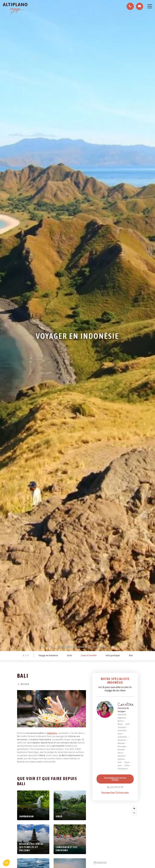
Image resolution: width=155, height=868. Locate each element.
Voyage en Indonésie (48, 655)
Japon (127, 762)
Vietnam (121, 759)
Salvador (122, 756)
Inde (120, 762)
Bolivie (121, 721)
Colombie (122, 727)
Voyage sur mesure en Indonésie (74, 647)
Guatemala (122, 737)
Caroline (126, 705)
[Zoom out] (134, 813)
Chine (127, 765)
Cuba (120, 734)
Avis (131, 655)
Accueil (42, 647)
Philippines (123, 769)
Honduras (122, 740)
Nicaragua (122, 746)
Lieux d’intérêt (100, 647)
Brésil (120, 724)
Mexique (121, 743)
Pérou (120, 753)
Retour (23, 684)
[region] (115, 835)
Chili (127, 724)
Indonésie (52, 733)
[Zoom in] (134, 808)
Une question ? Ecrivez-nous (115, 792)
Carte (70, 655)
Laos (120, 765)
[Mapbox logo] (100, 863)
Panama (121, 750)
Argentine (122, 718)
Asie (52, 647)
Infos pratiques (113, 655)
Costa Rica (122, 730)
